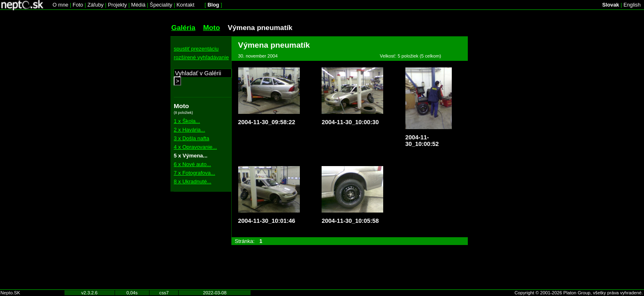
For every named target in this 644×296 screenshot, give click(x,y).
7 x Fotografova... (194, 173)
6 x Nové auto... (192, 164)
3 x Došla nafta (191, 138)
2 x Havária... (189, 130)
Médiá (138, 5)
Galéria (183, 28)
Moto (211, 28)
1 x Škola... (187, 121)
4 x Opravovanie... (195, 147)
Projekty (117, 5)
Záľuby (95, 5)
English (632, 5)
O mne (60, 5)
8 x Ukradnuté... (192, 182)
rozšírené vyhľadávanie (201, 57)
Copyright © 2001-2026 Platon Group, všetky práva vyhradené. (579, 293)
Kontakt (185, 5)
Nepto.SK (10, 293)
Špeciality (161, 5)
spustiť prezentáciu (196, 49)
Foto (78, 5)
